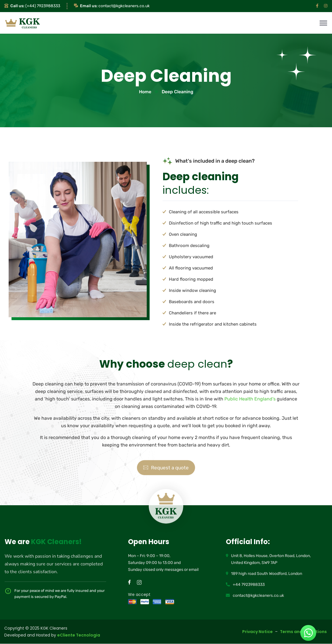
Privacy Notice (257, 632)
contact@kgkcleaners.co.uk (124, 6)
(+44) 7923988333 (43, 6)
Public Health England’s (250, 399)
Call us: (17, 6)
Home (145, 92)
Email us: (89, 6)
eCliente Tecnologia (79, 635)
